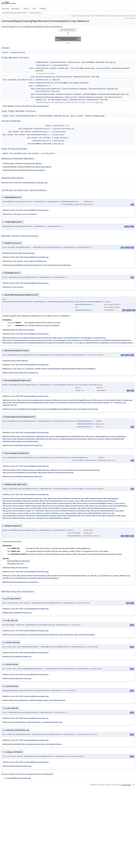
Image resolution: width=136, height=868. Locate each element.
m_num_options (58, 126)
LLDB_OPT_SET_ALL (10, 405)
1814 (17, 762)
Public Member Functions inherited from (25, 106)
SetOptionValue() (32, 441)
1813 (17, 674)
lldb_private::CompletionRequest (80, 97)
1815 (17, 696)
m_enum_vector (58, 135)
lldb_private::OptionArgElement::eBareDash (28, 436)
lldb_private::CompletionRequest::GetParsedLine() (68, 439)
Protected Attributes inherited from (23, 170)
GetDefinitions (42, 80)
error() (14, 400)
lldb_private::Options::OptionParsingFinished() (106, 439)
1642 (17, 432)
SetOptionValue (42, 68)
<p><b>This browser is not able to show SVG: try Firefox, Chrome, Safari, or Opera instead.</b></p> (68, 35)
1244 (17, 210)
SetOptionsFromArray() (89, 409)
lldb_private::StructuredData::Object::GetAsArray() (113, 400)
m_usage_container (60, 138)
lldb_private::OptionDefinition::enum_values (57, 501)
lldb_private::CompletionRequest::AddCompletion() (31, 470)
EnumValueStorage (18, 52)
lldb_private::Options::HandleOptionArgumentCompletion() (108, 340)
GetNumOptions (42, 86)
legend (68, 43)
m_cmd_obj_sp (58, 144)
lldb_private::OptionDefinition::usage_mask (109, 516)
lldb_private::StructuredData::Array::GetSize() (62, 403)
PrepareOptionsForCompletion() (59, 265)
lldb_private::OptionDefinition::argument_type (29, 498)
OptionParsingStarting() (12, 441)
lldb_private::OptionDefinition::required (41, 516)
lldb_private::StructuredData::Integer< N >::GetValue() (101, 403)
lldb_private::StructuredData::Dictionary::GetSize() (57, 508)
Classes (27, 9)
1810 (17, 718)
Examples (43, 9)
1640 (17, 283)
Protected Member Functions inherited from (26, 167)
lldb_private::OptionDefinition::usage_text (19, 518)
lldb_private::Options (41, 106)
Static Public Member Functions (100, 16)
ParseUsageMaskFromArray (27, 116)
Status (31, 68)
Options (25, 561)
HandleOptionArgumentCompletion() (28, 265)
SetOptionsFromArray (44, 83)
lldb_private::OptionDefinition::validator (54, 518)
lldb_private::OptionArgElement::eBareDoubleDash (65, 436)
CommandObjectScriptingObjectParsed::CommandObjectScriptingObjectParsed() (45, 409)
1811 (17, 740)
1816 (17, 631)
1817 (17, 609)
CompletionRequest (71, 89)
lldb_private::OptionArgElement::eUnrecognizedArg (106, 436)
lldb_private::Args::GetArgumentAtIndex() (19, 439)
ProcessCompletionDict (45, 94)
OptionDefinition (25, 80)
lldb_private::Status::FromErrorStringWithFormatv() (73, 400)
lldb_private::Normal (46, 473)
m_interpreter (58, 141)
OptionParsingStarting (45, 77)
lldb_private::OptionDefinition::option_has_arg (96, 513)
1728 (17, 334)
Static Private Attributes (128, 16)
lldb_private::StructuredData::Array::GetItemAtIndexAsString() (75, 470)
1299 (17, 396)
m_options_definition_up (63, 129)
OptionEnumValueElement (37, 135)
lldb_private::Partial (66, 473)
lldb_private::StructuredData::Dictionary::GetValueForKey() (68, 511)
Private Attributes (115, 16)
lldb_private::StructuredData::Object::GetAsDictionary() (63, 506)
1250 (17, 572)
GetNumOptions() (33, 722)
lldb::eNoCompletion (31, 501)
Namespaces (16, 9)
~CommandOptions (43, 65)
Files (35, 9)
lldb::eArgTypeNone (111, 498)
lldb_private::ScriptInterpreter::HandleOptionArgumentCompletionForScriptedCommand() (38, 343)
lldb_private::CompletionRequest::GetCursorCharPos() (32, 338)
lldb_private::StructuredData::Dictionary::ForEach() (22, 503)
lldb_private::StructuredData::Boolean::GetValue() (97, 508)
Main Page (6, 9)
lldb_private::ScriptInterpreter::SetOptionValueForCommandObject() (32, 578)
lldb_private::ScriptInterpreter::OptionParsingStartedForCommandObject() (66, 369)
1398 (17, 494)
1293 (17, 257)
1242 (16, 183)
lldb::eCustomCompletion (12, 501)
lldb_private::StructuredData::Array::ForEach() (35, 400)
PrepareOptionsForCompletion (48, 89)
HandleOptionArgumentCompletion (50, 97)
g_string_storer (48, 153)
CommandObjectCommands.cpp (35, 183)
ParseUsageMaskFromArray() (14, 516)
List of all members (130, 18)
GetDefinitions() (99, 338)
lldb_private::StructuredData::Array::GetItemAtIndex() (23, 403)
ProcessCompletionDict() (123, 343)
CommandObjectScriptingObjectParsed (14, 13)
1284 (17, 365)
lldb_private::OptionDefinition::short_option (74, 516)
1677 (17, 466)
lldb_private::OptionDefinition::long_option (108, 511)
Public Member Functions (83, 16)
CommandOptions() (21, 635)
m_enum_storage (59, 132)
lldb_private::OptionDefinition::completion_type (66, 498)
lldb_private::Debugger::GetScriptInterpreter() (66, 340)
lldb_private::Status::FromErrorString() (57, 503)
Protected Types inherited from (22, 163)
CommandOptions (35, 13)
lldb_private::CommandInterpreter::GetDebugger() (73, 338)
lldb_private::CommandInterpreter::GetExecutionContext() (25, 340)
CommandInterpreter (59, 62)
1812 (17, 653)
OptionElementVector (98, 89)
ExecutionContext (104, 68)
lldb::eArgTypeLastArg (94, 498)
